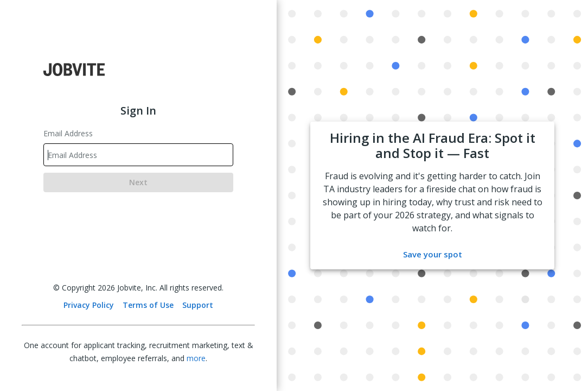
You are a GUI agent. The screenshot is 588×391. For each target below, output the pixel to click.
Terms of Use (148, 305)
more (196, 358)
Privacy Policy (89, 305)
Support (198, 305)
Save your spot (433, 254)
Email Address (68, 133)
